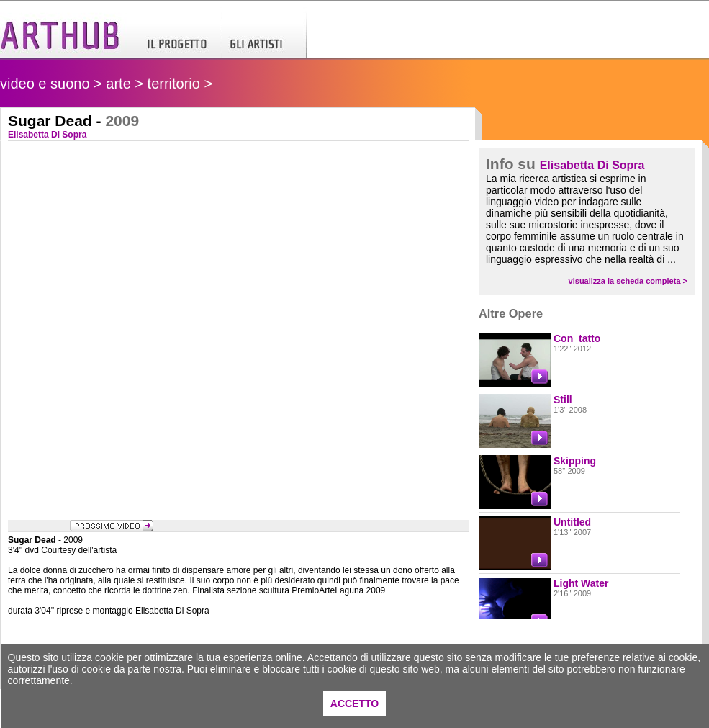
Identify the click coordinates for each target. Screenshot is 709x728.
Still (563, 400)
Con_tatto (577, 338)
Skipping (575, 461)
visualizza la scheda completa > (628, 281)
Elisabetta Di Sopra (592, 165)
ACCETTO (354, 704)
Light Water (581, 583)
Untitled (572, 522)
